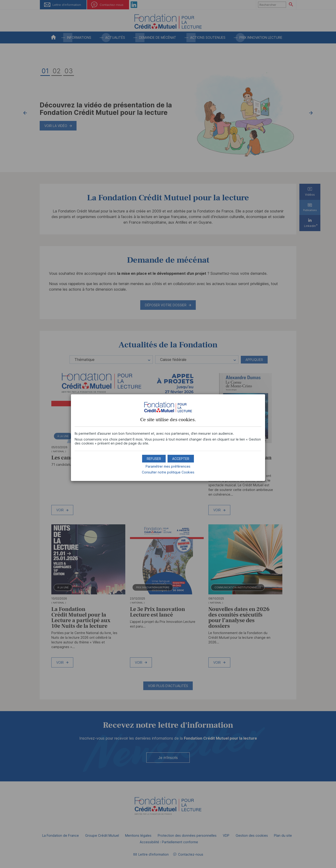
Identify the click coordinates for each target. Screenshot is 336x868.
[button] (181, 459)
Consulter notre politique (168, 472)
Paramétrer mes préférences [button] (168, 466)
